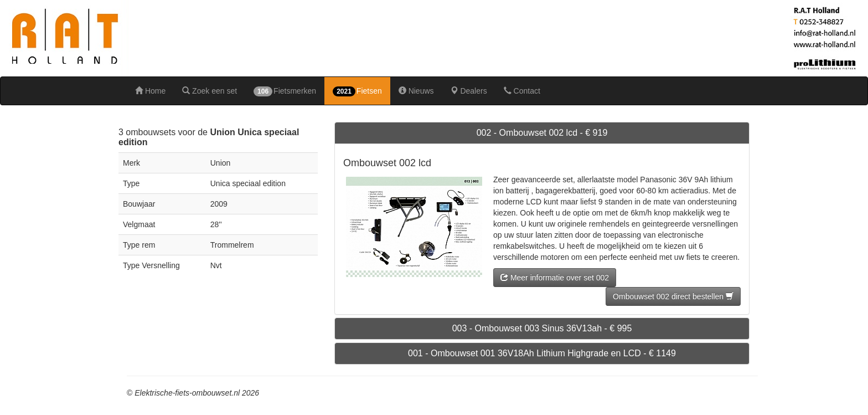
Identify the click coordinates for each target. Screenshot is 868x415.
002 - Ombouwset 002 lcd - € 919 (542, 133)
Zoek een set (210, 91)
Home (150, 91)
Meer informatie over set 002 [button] (555, 278)
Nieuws (416, 91)
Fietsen (357, 91)
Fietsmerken (285, 91)
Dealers (469, 91)
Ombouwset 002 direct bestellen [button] (673, 296)
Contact (522, 91)
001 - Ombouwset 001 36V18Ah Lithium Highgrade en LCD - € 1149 (542, 353)
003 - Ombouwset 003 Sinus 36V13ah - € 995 (542, 328)
